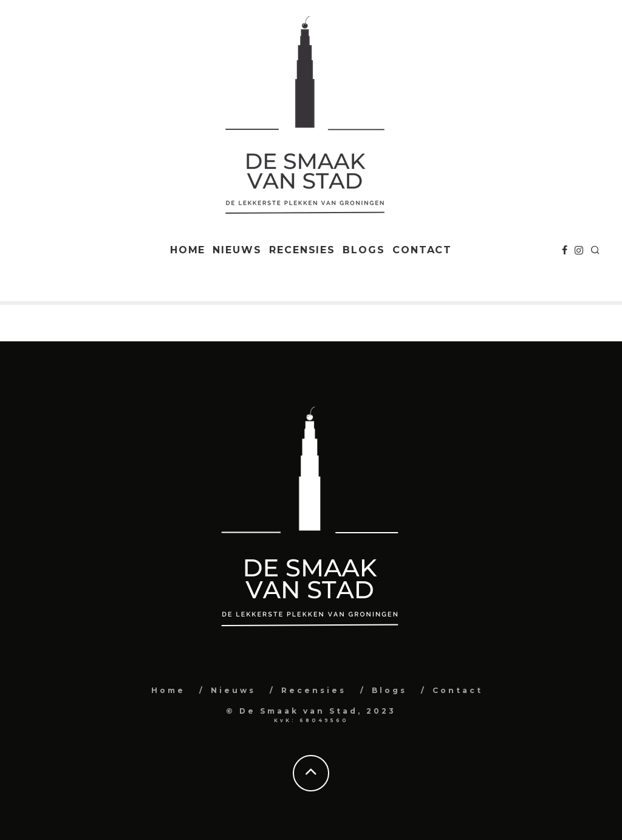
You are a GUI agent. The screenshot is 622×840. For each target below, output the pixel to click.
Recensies (302, 250)
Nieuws (237, 250)
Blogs (364, 250)
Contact (422, 250)
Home (188, 250)
